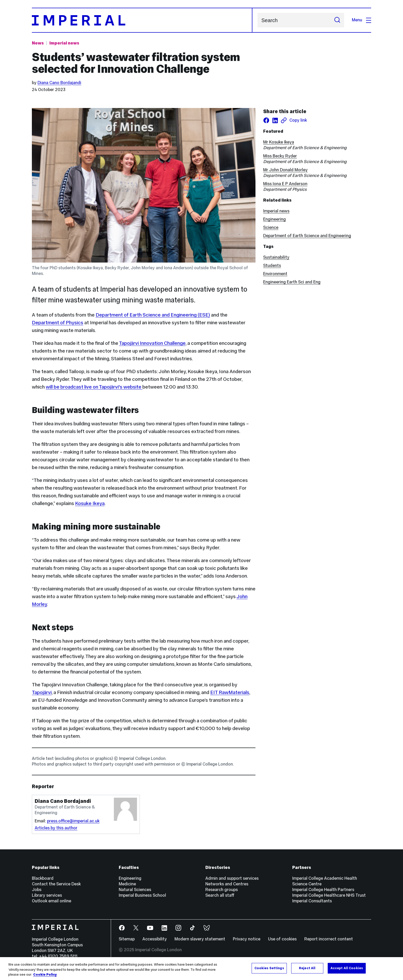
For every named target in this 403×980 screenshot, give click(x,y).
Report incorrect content (329, 939)
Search (257, 20)
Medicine (127, 884)
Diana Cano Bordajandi (59, 83)
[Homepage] (142, 20)
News (38, 43)
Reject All (307, 968)
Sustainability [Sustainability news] (276, 257)
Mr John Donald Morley (285, 170)
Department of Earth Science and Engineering (307, 236)
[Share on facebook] (266, 120)
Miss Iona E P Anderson (285, 184)
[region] (201, 969)
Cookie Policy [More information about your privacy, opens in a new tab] (45, 975)
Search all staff (220, 895)
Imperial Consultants (312, 901)
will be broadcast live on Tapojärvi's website (94, 387)
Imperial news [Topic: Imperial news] (64, 43)
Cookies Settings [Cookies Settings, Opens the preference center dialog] (269, 968)
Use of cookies (282, 939)
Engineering (274, 219)
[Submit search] (337, 20)
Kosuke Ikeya (90, 503)
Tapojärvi (42, 692)
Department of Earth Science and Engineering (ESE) (153, 315)
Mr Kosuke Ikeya (279, 142)
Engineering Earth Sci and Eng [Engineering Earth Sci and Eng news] (292, 282)
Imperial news (276, 211)
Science (271, 227)
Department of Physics (58, 322)
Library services (47, 895)
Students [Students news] (272, 266)
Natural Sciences (135, 890)
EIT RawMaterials (230, 692)
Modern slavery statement (200, 939)
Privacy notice (247, 939)
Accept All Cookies (347, 968)
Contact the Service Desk (56, 884)
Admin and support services (232, 878)
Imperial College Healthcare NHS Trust (329, 895)
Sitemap (127, 939)
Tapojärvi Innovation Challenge (152, 343)
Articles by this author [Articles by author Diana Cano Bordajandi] (56, 828)
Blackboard (43, 878)
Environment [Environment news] (275, 274)
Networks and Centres (227, 884)
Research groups (222, 890)
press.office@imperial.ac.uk (73, 821)
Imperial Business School (142, 895)
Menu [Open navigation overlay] (361, 20)
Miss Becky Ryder (280, 156)
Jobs (37, 890)
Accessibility (155, 939)
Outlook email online (52, 901)
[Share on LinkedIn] (275, 120)
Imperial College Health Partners (323, 890)
